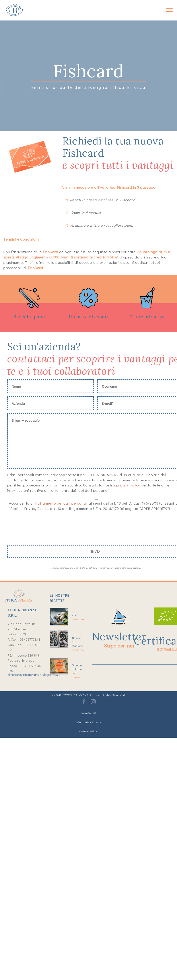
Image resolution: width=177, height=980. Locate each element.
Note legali (89, 713)
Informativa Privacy (89, 722)
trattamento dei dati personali (61, 503)
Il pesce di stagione (78, 644)
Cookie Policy (88, 731)
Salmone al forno (78, 671)
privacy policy (128, 485)
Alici (78, 617)
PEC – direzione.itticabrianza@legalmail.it (34, 672)
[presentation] (41, 529)
